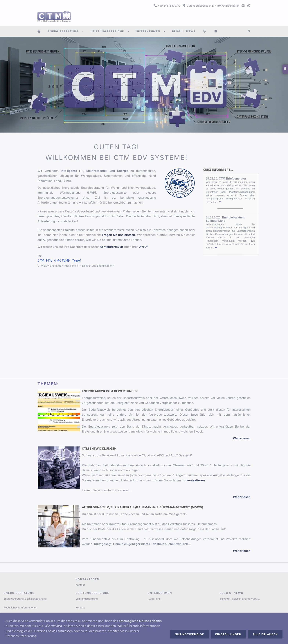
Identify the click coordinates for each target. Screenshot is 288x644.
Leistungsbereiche (87, 599)
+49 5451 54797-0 (167, 6)
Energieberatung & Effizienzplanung (25, 599)
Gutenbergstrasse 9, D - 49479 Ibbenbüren (211, 6)
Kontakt (80, 585)
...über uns (154, 599)
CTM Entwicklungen (99, 448)
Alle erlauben (265, 634)
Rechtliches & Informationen (20, 607)
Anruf (143, 247)
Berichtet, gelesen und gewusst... (240, 599)
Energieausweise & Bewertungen (110, 391)
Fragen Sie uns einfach (119, 235)
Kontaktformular (111, 247)
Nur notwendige (190, 634)
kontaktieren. (196, 480)
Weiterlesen (242, 438)
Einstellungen (228, 634)
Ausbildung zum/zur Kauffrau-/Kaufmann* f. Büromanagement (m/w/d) (143, 507)
